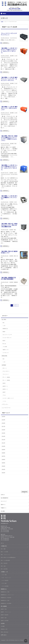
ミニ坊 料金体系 (5, 580)
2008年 (3, 453)
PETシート (5, 368)
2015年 (3, 433)
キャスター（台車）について (8, 398)
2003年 (3, 469)
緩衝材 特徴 (4, 609)
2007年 (3, 456)
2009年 (3, 450)
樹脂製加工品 (5, 329)
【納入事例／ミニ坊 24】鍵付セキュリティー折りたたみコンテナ (9, 108)
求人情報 (3, 511)
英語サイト (3, 505)
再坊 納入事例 (4, 569)
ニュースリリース (13, 38)
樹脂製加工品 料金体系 (6, 598)
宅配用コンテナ (6, 350)
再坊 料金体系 (4, 563)
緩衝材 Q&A (4, 618)
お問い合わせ (4, 635)
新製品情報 (4, 356)
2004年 (3, 466)
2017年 (3, 426)
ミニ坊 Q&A (4, 583)
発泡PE (4, 383)
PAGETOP (25, 492)
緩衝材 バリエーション (6, 612)
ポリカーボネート (6, 371)
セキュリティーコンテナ (6, 57)
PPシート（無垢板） (7, 377)
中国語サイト (4, 508)
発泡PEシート (5, 389)
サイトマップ (4, 501)
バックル (4, 401)
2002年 (3, 473)
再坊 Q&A (3, 566)
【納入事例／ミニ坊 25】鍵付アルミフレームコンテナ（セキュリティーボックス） (9, 79)
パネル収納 (5, 347)
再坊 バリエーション (5, 555)
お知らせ (3, 495)
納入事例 (12, 56)
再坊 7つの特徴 (4, 552)
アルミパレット (6, 374)
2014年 (3, 436)
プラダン (4, 395)
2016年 (3, 430)
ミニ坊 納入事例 (5, 586)
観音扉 (4, 341)
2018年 (3, 423)
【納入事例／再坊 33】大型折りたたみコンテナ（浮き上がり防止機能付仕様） (9, 225)
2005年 (3, 463)
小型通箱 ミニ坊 (4, 572)
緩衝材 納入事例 (5, 621)
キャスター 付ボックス (7, 338)
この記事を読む (5, 43)
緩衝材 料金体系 (5, 615)
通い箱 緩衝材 (4, 606)
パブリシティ (5, 404)
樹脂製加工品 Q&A (5, 600)
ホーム (2, 543)
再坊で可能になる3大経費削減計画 (8, 557)
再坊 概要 (3, 549)
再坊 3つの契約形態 (5, 560)
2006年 (3, 460)
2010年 (3, 446)
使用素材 (4, 365)
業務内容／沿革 (4, 629)
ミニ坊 (16, 56)
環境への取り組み (5, 632)
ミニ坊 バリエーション (6, 578)
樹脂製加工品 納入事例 (6, 603)
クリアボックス (6, 353)
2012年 (3, 440)
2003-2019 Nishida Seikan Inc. (13, 640)
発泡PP (4, 392)
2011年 (3, 443)
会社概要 (3, 626)
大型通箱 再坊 (4, 546)
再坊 (15, 144)
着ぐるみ (4, 344)
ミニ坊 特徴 (4, 575)
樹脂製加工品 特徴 (5, 592)
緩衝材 (4, 332)
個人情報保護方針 (5, 498)
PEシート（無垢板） (7, 380)
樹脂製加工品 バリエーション (7, 595)
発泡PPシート (5, 386)
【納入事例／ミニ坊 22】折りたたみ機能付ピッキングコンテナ (9, 197)
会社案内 (3, 623)
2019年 (3, 420)
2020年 (3, 417)
